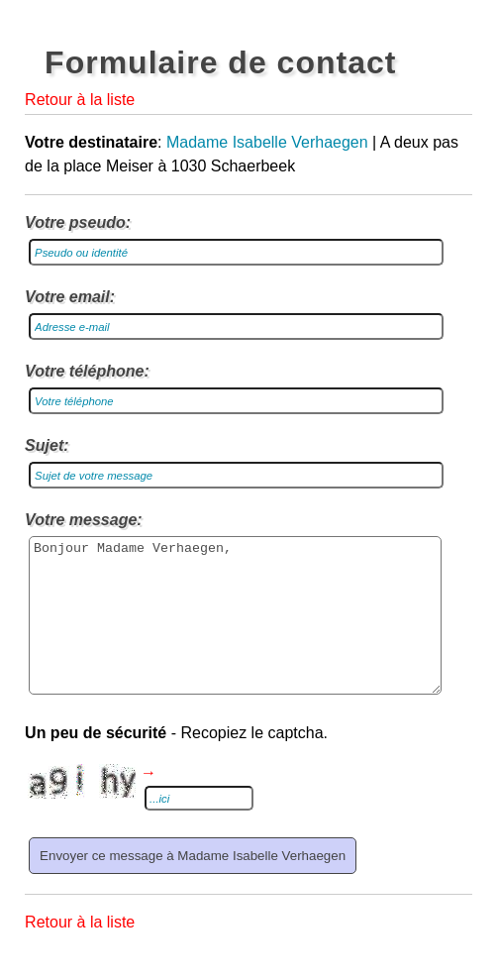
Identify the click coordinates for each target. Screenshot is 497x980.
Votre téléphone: (87, 371)
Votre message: (84, 520)
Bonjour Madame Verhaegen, (235, 630)
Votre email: (70, 297)
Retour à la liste (80, 100)
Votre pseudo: (78, 222)
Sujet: (47, 445)
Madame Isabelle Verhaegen (267, 142)
